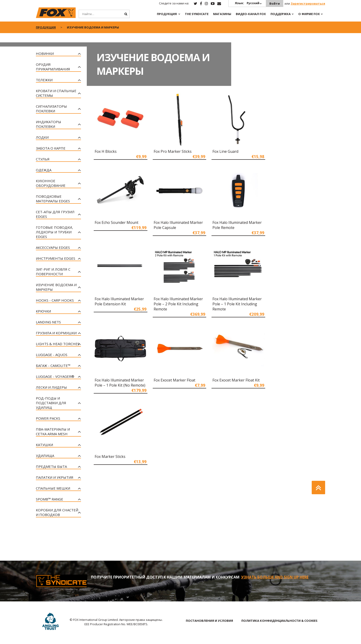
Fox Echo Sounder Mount (117, 222)
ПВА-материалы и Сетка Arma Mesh (53, 431)
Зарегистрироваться (308, 3)
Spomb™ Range (50, 499)
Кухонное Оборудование (51, 183)
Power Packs (48, 418)
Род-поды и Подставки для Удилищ (51, 403)
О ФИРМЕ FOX (309, 14)
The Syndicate (197, 14)
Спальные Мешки (53, 488)
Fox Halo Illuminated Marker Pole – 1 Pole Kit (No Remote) (120, 383)
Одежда (44, 170)
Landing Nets (48, 322)
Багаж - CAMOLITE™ (53, 366)
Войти (275, 3)
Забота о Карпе (51, 148)
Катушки (44, 445)
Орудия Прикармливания (53, 67)
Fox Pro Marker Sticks (173, 151)
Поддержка (281, 14)
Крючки (43, 311)
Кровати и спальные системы (56, 93)
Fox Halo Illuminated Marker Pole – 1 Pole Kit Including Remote (237, 304)
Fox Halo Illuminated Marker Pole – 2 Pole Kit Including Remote (178, 304)
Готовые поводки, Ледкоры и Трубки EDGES (54, 232)
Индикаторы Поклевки (48, 124)
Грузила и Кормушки (56, 333)
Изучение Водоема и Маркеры (56, 287)
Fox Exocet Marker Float (174, 380)
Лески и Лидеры (51, 387)
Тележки (44, 80)
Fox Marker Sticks (110, 456)
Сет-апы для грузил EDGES (55, 214)
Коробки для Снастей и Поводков (57, 512)
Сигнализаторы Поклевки (51, 109)
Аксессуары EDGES (53, 247)
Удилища (45, 456)
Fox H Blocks (106, 151)
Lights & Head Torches (58, 344)
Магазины (222, 14)
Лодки (42, 137)
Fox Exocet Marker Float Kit (236, 380)
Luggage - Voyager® (55, 376)
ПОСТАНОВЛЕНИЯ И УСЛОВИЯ (209, 621)
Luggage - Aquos (52, 355)
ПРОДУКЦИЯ (167, 14)
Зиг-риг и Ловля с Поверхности (53, 272)
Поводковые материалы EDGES (53, 199)
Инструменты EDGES (56, 258)
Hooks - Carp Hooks (55, 300)
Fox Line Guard (225, 151)
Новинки (45, 53)
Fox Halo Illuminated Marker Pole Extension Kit (119, 301)
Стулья (43, 159)
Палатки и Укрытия (55, 477)
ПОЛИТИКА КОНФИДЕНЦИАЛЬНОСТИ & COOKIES (279, 621)
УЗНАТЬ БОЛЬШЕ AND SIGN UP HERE (275, 577)
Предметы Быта (51, 466)
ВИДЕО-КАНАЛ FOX (251, 14)
